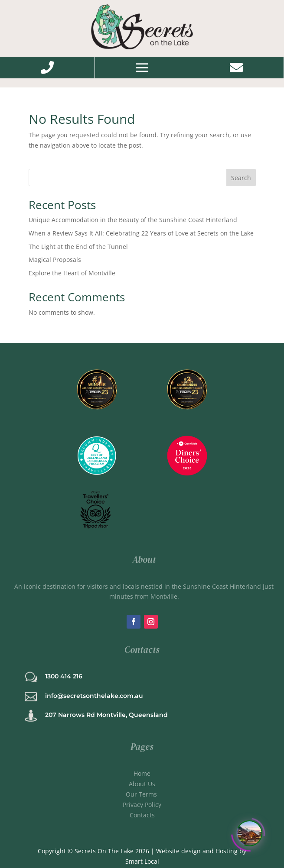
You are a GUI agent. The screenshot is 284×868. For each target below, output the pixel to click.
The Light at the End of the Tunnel (78, 247)
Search (241, 178)
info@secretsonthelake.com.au (94, 696)
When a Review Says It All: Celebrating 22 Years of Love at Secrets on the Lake (141, 233)
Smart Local (142, 861)
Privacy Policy (142, 805)
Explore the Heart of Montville (72, 273)
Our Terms (142, 794)
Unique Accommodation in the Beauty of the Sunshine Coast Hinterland (133, 220)
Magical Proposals (55, 260)
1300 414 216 (64, 676)
